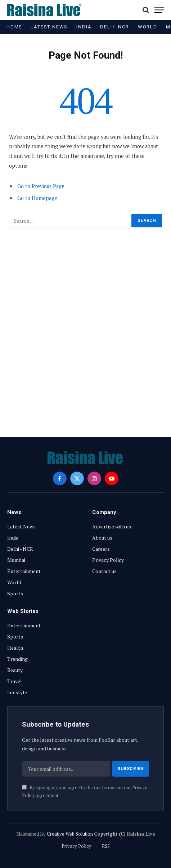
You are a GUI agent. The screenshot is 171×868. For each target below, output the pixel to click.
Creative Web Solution (70, 834)
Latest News (49, 27)
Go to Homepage (37, 198)
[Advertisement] (85, 328)
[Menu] (159, 10)
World (148, 27)
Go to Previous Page (41, 186)
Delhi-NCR (114, 27)
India (84, 27)
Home (14, 27)
